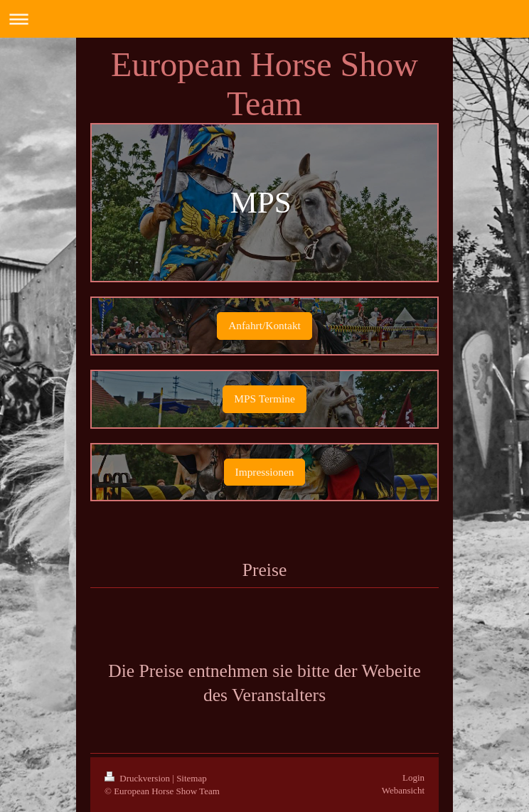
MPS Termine (264, 399)
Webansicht (403, 790)
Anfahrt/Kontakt (264, 325)
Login (413, 778)
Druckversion (138, 778)
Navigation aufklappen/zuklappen (264, 19)
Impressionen (265, 472)
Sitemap (192, 778)
